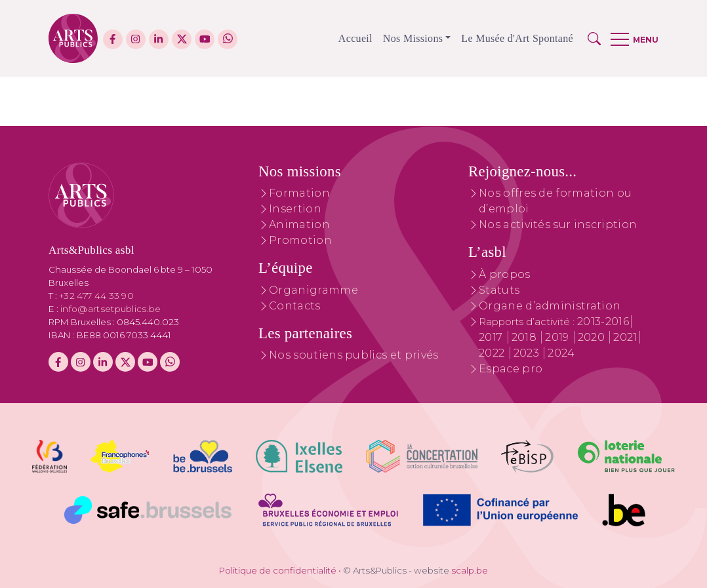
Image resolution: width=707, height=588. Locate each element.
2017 (492, 337)
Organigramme (313, 290)
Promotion (300, 240)
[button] (594, 39)
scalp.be (470, 570)
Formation (299, 193)
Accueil (355, 38)
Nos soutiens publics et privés (354, 355)
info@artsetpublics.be (111, 309)
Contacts (295, 306)
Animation (299, 225)
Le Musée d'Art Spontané (517, 38)
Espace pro (511, 369)
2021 (625, 337)
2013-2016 (603, 322)
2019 (558, 337)
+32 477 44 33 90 (96, 296)
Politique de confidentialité (278, 570)
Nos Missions (413, 38)
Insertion (295, 209)
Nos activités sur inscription (558, 225)
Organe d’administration (550, 306)
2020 (593, 337)
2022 (493, 353)
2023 (528, 353)
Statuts (499, 290)
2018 (526, 337)
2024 (561, 353)
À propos (505, 274)
